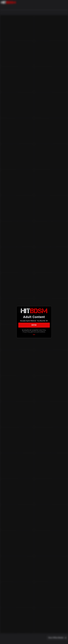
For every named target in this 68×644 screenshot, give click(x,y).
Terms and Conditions (39, 332)
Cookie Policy (42, 330)
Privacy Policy (26, 332)
